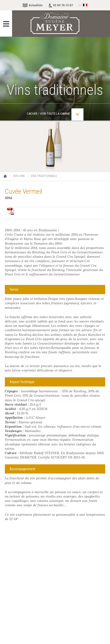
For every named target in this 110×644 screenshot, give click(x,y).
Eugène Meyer (5, 176)
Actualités (36, 5)
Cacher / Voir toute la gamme (55, 114)
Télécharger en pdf (11, 211)
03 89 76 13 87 (63, 5)
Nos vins (19, 176)
